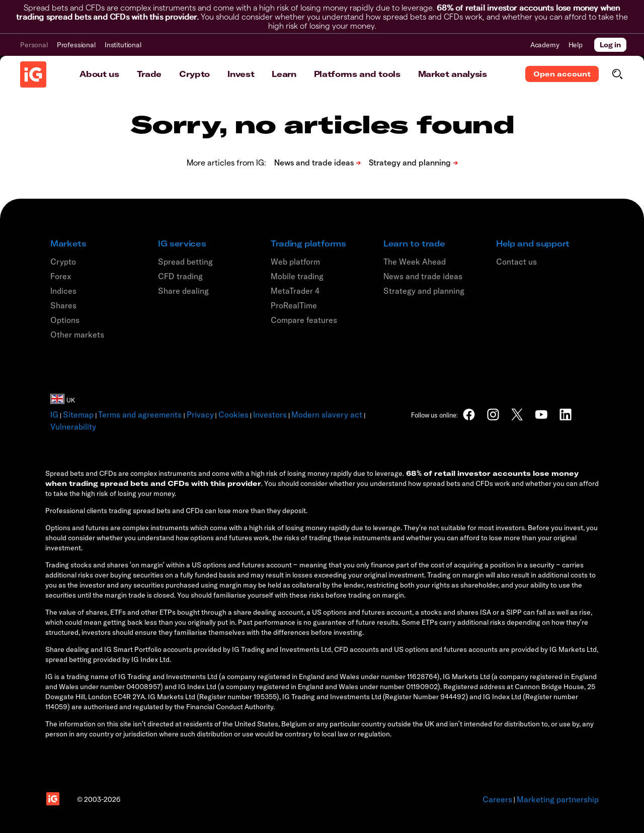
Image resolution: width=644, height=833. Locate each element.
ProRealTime (294, 305)
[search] (617, 74)
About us (99, 74)
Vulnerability (73, 427)
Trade (149, 74)
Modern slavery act (327, 414)
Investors (270, 414)
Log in (610, 45)
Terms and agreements (140, 414)
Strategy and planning (424, 291)
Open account (562, 74)
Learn (284, 74)
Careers (497, 799)
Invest (241, 74)
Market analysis (453, 74)
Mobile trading (297, 276)
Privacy (200, 414)
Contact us (516, 262)
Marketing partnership (558, 799)
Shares (63, 305)
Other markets (77, 335)
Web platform (295, 262)
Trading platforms (308, 243)
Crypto (194, 74)
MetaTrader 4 (295, 291)
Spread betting (185, 262)
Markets (68, 243)
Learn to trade (414, 243)
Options (65, 320)
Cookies (233, 414)
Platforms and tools (357, 74)
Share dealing (183, 291)
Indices (63, 291)
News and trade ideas (423, 276)
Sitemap (78, 414)
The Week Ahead (415, 262)
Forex (61, 276)
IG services (182, 243)
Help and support (533, 243)
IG (54, 414)
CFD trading (180, 276)
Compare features (304, 320)
